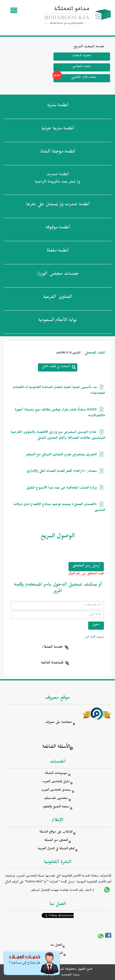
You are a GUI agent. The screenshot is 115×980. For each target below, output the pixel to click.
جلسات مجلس (57, 275)
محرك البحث (82, 56)
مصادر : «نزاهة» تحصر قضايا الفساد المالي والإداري (62, 472)
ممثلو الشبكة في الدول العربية (56, 849)
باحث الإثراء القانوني (75, 78)
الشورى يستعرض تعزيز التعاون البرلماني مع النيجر (61, 455)
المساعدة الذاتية (52, 663)
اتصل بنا (56, 945)
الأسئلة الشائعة (56, 747)
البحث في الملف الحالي (56, 367)
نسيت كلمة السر (94, 637)
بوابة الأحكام (57, 321)
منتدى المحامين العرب (56, 790)
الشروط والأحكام (48, 975)
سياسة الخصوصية (70, 975)
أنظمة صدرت (58, 205)
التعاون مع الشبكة (56, 841)
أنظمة (58, 106)
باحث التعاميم (82, 67)
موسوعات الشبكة (56, 774)
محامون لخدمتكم (56, 799)
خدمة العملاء (52, 647)
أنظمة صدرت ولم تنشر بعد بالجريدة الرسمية (57, 179)
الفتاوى (57, 298)
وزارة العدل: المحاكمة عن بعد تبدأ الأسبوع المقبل (62, 488)
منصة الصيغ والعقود (56, 807)
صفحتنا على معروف (59, 723)
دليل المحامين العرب (56, 782)
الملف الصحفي (95, 353)
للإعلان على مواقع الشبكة (56, 832)
